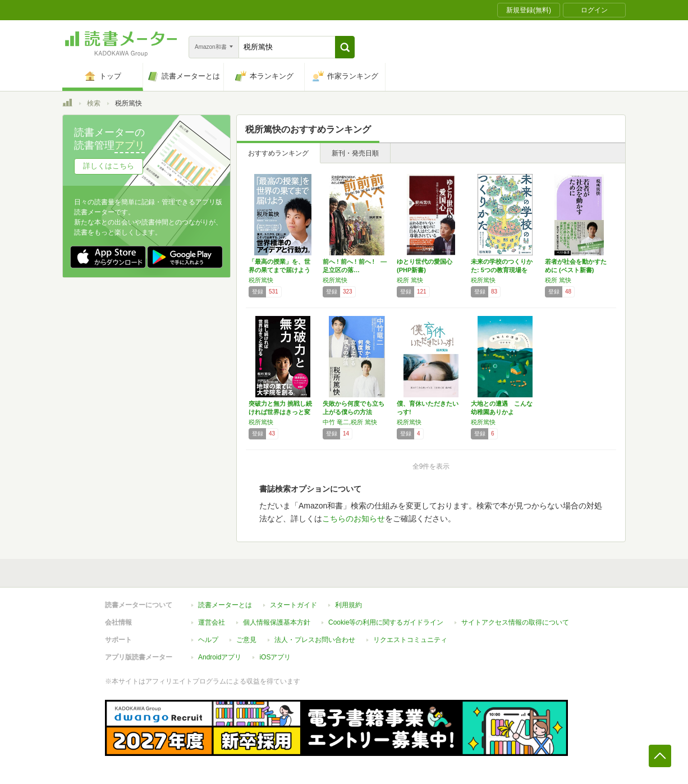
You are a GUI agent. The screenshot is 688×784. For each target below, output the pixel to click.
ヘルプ (208, 640)
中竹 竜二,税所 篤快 (350, 422)
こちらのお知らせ (354, 519)
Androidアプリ (220, 657)
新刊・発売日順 (355, 153)
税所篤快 (261, 280)
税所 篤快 (410, 280)
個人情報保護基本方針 (277, 622)
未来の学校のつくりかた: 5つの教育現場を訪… (502, 270)
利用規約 (348, 605)
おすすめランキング (278, 153)
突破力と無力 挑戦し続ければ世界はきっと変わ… (280, 412)
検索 (94, 103)
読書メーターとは (225, 605)
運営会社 (212, 622)
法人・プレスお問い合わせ (315, 640)
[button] (345, 47)
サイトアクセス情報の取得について (515, 622)
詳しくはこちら (109, 166)
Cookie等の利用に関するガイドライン (386, 622)
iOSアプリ (275, 657)
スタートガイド (293, 605)
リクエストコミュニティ (410, 640)
